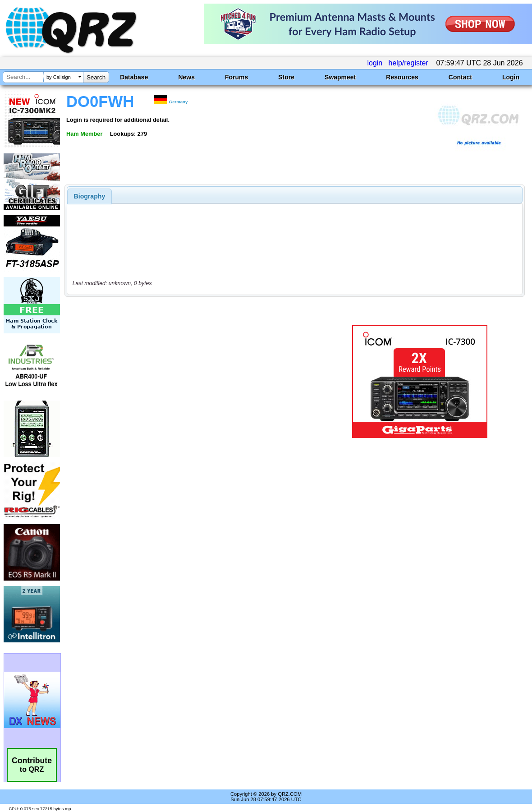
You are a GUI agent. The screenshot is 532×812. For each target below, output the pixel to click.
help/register (408, 63)
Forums (236, 77)
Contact (460, 77)
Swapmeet (340, 77)
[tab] (90, 196)
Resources (402, 77)
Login (511, 77)
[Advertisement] (197, 382)
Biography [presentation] (90, 196)
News (186, 77)
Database (134, 77)
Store (286, 77)
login (375, 63)
